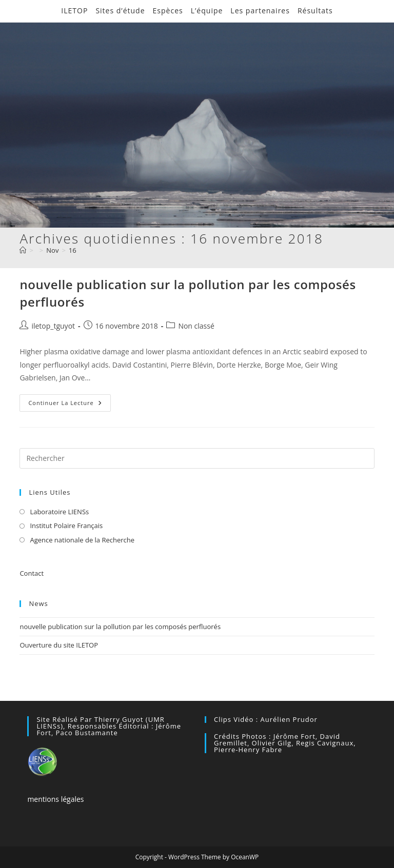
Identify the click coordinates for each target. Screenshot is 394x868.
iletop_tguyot (53, 326)
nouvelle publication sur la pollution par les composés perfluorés (120, 627)
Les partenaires (260, 11)
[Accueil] (23, 250)
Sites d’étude (120, 11)
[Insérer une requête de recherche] (197, 458)
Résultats (315, 11)
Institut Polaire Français (66, 526)
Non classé (196, 326)
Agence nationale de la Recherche (82, 540)
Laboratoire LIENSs (59, 512)
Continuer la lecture (69, 405)
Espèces (168, 11)
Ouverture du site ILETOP (59, 645)
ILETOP (74, 11)
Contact (32, 573)
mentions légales (55, 799)
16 (73, 250)
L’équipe (207, 11)
